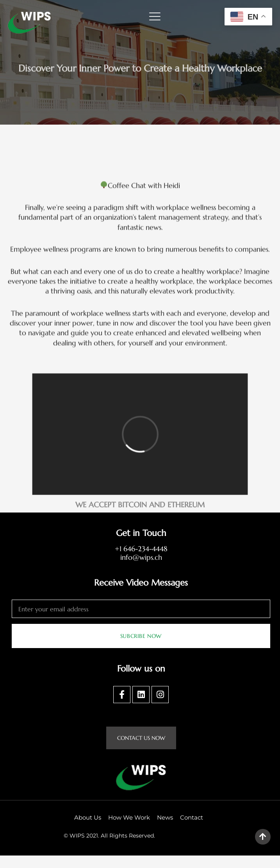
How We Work (129, 830)
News (165, 830)
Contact (192, 830)
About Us (88, 830)
